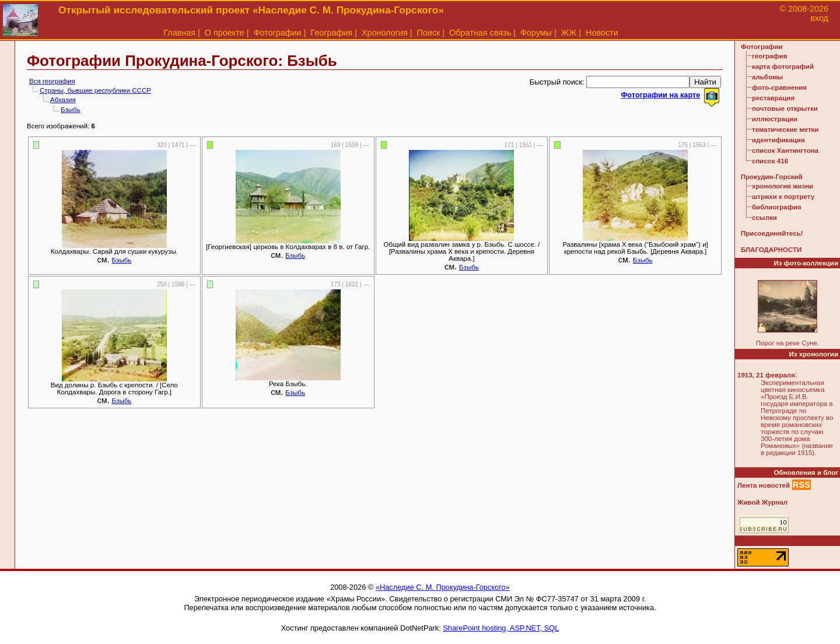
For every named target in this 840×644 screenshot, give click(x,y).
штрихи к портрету (783, 197)
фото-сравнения (779, 87)
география (769, 56)
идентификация (778, 140)
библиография (777, 207)
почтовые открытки (785, 108)
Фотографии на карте (660, 95)
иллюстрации (775, 119)
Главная (179, 33)
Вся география (52, 81)
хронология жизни (783, 186)
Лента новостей (764, 485)
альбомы (767, 77)
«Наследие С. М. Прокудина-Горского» (443, 587)
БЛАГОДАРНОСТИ (771, 250)
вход (819, 18)
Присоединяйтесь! (772, 233)
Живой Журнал (762, 502)
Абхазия (63, 100)
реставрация (773, 98)
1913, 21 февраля (766, 375)
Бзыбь (71, 110)
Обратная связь (480, 33)
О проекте (225, 33)
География (331, 33)
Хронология (385, 33)
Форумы (536, 33)
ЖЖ (569, 33)
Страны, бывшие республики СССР (95, 90)
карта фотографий (783, 66)
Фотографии (277, 33)
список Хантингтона (785, 150)
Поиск (429, 33)
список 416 (770, 161)
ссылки (764, 218)
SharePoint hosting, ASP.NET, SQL (501, 628)
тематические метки (785, 129)
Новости (602, 33)
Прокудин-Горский (772, 177)
